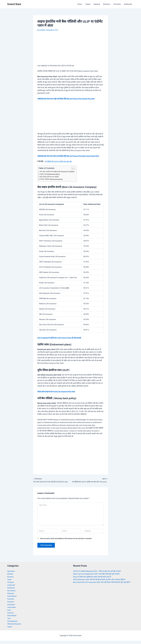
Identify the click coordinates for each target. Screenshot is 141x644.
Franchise (117, 4)
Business (107, 4)
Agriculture (11, 574)
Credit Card (12, 588)
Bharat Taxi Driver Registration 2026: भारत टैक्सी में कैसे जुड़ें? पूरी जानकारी (99, 577)
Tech (9, 622)
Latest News (12, 610)
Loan (9, 613)
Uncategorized (13, 624)
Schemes (11, 616)
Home (80, 4)
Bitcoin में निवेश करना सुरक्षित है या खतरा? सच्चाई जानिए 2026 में (94, 580)
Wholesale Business (15, 627)
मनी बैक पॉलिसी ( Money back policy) (52, 182)
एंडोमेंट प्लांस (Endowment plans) (51, 177)
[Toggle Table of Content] (75, 171)
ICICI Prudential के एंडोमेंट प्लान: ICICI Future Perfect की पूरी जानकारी (61, 340)
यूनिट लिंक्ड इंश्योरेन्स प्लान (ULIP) (50, 179)
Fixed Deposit (12, 599)
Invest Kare (14, 4)
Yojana (88, 4)
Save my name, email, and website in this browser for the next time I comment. (66, 542)
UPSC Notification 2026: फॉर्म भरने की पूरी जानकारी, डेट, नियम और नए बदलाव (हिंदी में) (102, 583)
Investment (12, 608)
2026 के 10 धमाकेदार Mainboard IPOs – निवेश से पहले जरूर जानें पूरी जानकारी (99, 574)
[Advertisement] (71, 49)
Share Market (12, 619)
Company (11, 585)
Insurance (11, 605)
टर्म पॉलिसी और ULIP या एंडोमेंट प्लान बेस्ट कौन (60, 164)
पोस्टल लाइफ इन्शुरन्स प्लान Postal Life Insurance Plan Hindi (58, 394)
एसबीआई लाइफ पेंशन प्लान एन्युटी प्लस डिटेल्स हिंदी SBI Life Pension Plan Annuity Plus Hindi (69, 99)
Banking (97, 4)
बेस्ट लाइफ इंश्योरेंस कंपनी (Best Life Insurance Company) (59, 174)
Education (11, 597)
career (10, 583)
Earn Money (12, 594)
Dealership (128, 4)
